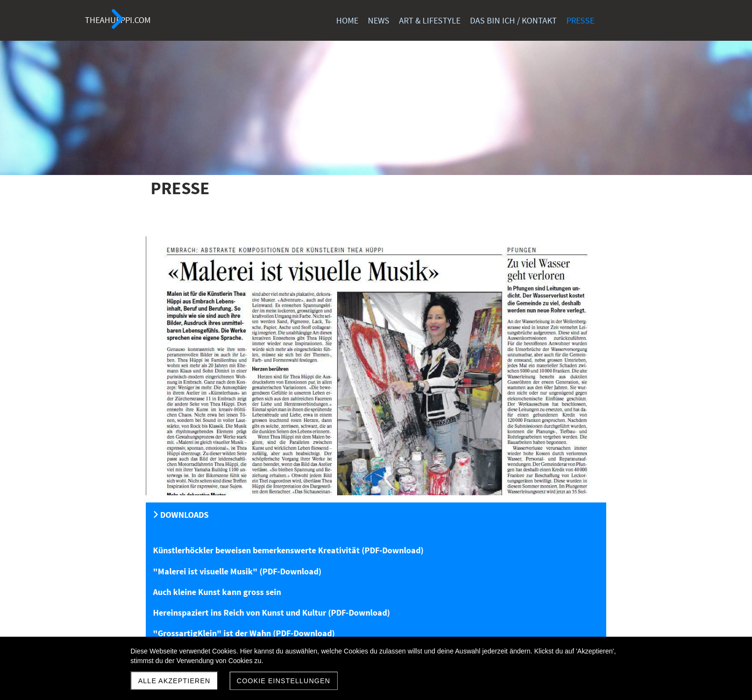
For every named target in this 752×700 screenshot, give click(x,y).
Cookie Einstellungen (284, 681)
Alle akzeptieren (174, 681)
